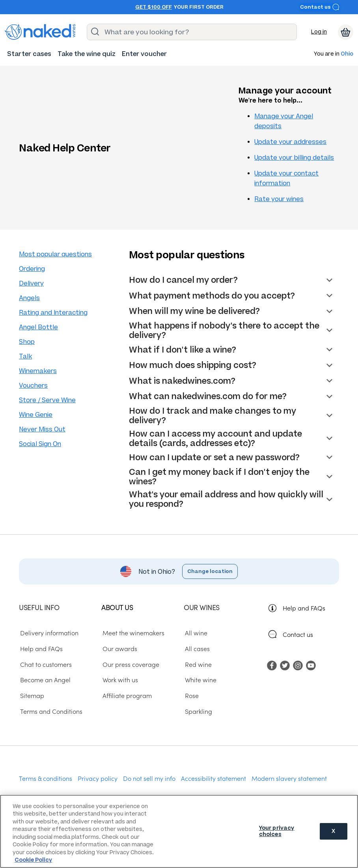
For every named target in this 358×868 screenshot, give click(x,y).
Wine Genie (36, 415)
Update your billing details (294, 158)
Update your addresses (290, 142)
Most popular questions (55, 254)
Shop (27, 342)
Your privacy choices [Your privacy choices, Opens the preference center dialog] (277, 831)
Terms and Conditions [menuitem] (50, 711)
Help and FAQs (304, 608)
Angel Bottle (38, 327)
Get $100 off (154, 7)
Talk (25, 356)
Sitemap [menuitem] (31, 696)
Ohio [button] (347, 54)
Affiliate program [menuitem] (126, 696)
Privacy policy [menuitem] (98, 778)
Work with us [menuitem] (119, 680)
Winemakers (38, 371)
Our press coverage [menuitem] (130, 664)
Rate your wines (279, 199)
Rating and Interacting (53, 313)
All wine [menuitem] (195, 633)
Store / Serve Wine (47, 400)
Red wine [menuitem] (197, 664)
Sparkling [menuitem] (197, 711)
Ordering (32, 269)
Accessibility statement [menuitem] (213, 778)
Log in (319, 32)
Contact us (320, 7)
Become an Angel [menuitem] (44, 680)
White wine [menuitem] (200, 680)
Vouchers (33, 385)
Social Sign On (40, 444)
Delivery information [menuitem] (48, 633)
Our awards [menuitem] (119, 649)
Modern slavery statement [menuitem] (289, 778)
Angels (29, 298)
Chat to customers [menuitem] (45, 664)
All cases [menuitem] (196, 649)
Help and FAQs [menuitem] (40, 649)
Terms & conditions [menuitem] (46, 778)
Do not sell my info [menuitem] (149, 778)
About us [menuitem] (117, 607)
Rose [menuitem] (191, 696)
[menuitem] (29, 54)
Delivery (31, 283)
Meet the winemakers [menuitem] (132, 633)
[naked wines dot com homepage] (40, 32)
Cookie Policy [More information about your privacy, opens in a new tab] (33, 860)
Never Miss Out (42, 429)
